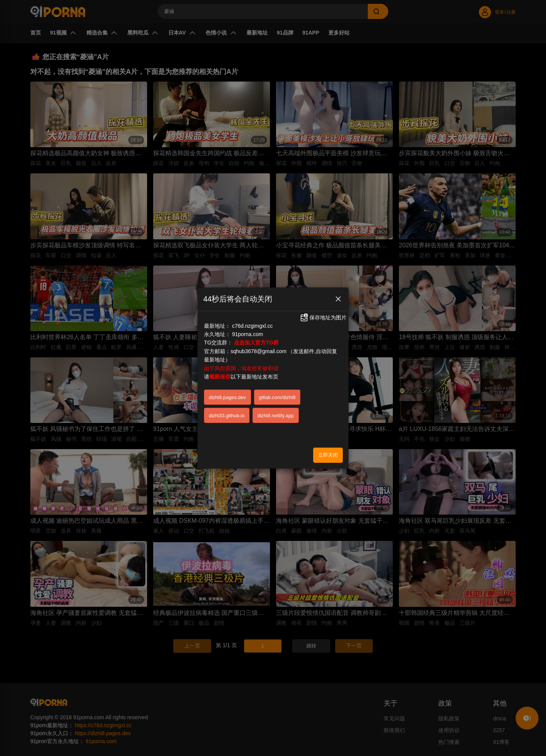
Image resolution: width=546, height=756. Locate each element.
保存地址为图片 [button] (323, 317)
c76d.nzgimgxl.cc (252, 326)
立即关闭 (328, 455)
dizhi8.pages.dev (227, 397)
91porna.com (248, 334)
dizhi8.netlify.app (276, 416)
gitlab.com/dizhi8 (277, 397)
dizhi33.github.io (227, 416)
